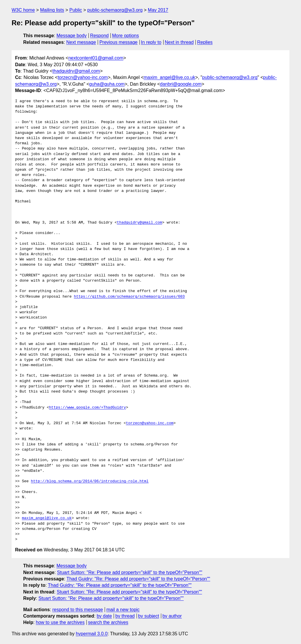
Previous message (119, 42)
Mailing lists (52, 10)
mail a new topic (123, 610)
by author (172, 616)
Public (76, 10)
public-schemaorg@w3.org (115, 10)
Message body (72, 36)
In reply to (151, 42)
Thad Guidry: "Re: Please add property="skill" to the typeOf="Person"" (138, 579)
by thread (125, 616)
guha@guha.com (107, 84)
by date (104, 616)
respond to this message (77, 610)
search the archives (108, 622)
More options (126, 36)
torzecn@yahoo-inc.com (83, 77)
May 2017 (158, 10)
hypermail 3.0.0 (91, 634)
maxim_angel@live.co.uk (169, 77)
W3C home (23, 10)
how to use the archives (60, 622)
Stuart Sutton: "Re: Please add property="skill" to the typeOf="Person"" (130, 572)
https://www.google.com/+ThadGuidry (87, 408)
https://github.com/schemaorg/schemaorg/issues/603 (129, 297)
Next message (81, 42)
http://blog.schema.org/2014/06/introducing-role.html (90, 481)
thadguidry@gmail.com (76, 71)
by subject (148, 616)
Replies (205, 42)
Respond (99, 36)
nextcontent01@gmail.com (96, 58)
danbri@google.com (181, 84)
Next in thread (179, 42)
